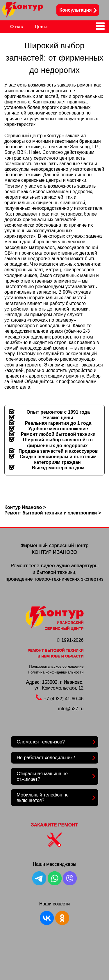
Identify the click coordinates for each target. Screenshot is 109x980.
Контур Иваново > (25, 507)
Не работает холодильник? (46, 758)
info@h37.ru (71, 709)
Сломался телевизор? (41, 742)
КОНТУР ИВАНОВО (54, 552)
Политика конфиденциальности (56, 672)
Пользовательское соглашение (56, 666)
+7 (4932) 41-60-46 (60, 699)
